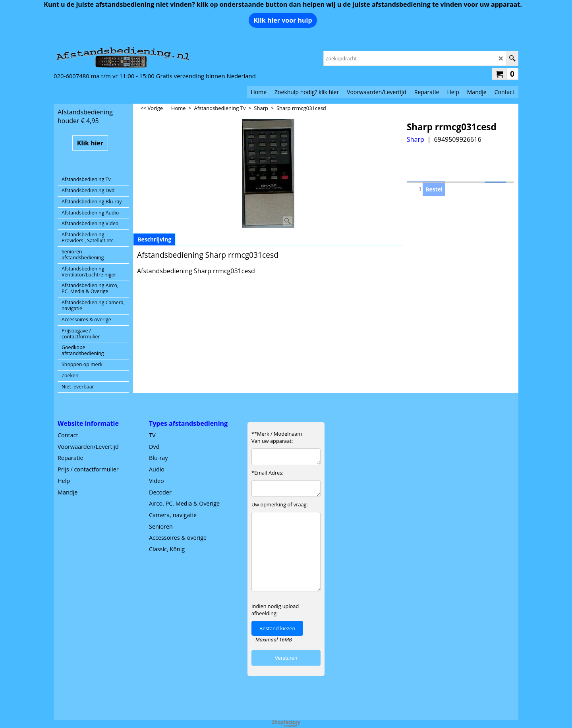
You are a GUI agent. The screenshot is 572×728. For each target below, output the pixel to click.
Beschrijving (154, 239)
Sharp (415, 139)
